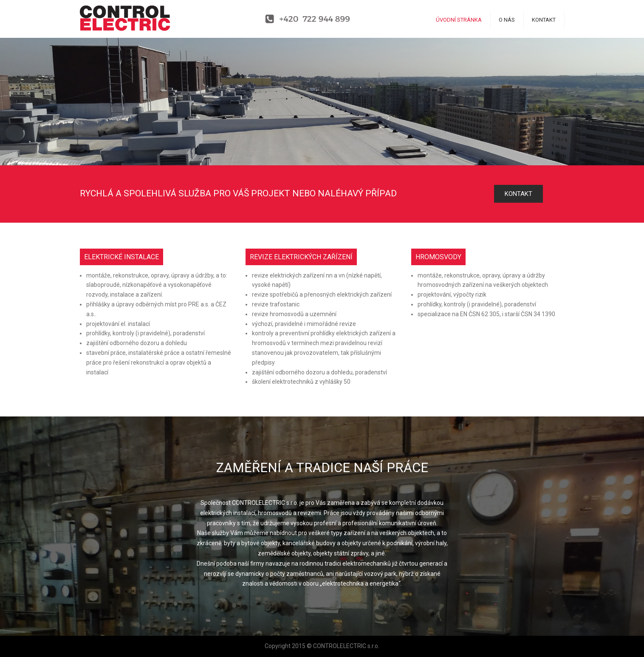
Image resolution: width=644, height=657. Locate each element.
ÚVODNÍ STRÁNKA (459, 20)
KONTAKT (544, 20)
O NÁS (507, 20)
